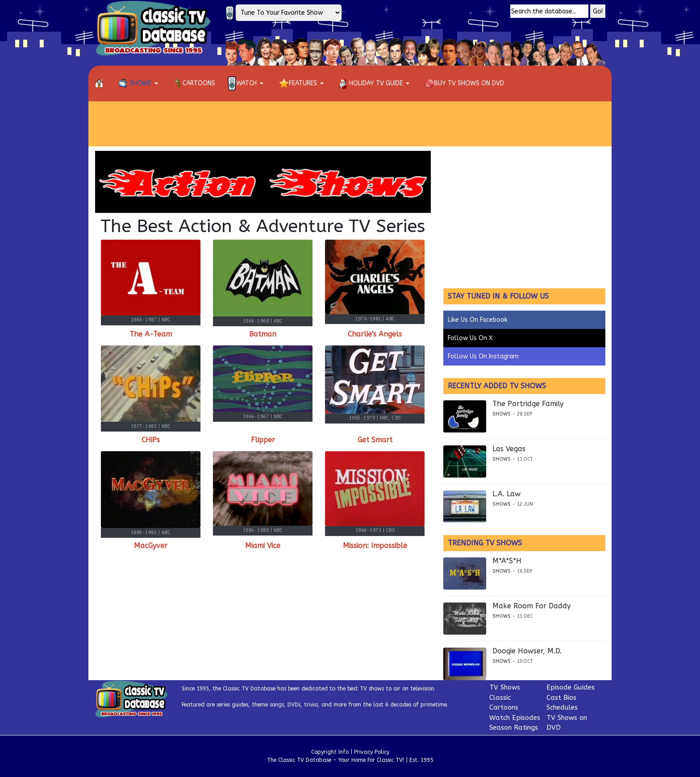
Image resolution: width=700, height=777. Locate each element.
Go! (598, 11)
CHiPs (151, 440)
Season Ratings (514, 727)
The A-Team (151, 334)
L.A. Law (506, 494)
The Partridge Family (528, 404)
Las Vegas (509, 449)
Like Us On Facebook (478, 320)
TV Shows (505, 687)
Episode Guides (571, 687)
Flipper (263, 440)
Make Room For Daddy (531, 606)
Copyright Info (330, 752)
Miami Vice (263, 546)
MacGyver (151, 546)
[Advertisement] (350, 124)
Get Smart (375, 440)
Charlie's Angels (375, 334)
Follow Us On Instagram (483, 356)
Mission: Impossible (375, 546)
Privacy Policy (372, 752)
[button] (140, 83)
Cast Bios (561, 698)
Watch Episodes (515, 718)
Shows (502, 414)
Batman (263, 334)
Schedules (562, 707)
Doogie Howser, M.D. (527, 651)
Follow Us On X (470, 338)
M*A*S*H (507, 561)
